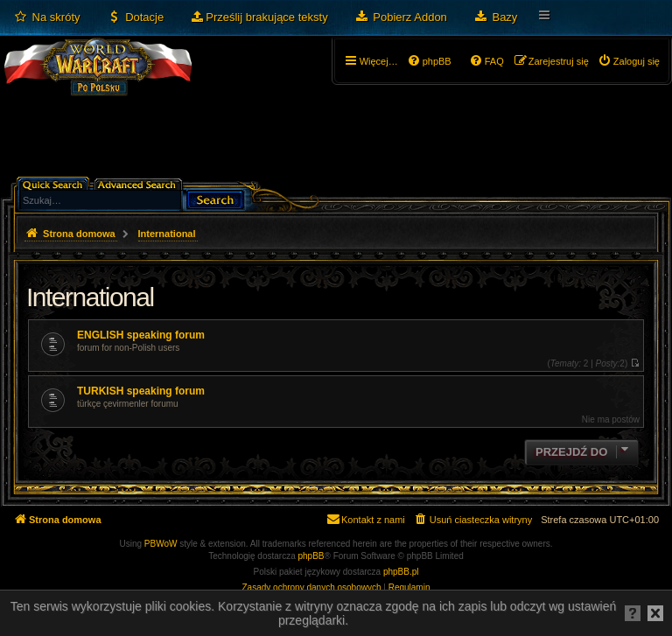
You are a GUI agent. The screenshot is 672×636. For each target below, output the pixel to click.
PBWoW (161, 544)
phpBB (311, 556)
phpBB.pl (401, 572)
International (90, 297)
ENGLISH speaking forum (141, 335)
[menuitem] (47, 17)
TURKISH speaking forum (141, 391)
